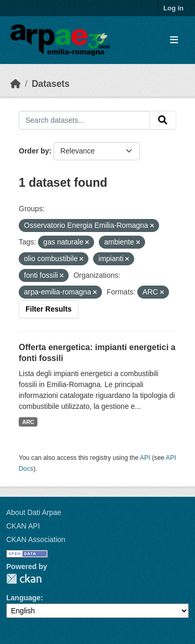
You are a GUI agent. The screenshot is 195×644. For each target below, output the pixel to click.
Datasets (51, 84)
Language (23, 598)
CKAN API (23, 526)
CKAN (24, 579)
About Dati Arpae (34, 512)
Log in (173, 8)
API (145, 458)
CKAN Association (36, 539)
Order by (34, 151)
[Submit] (163, 120)
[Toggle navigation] (174, 40)
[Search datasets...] (84, 120)
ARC (28, 422)
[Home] (16, 84)
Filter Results (49, 309)
